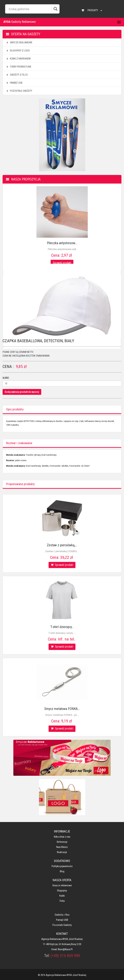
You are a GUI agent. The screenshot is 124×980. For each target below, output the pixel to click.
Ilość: (6, 378)
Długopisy (62, 891)
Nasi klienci (62, 847)
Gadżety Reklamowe (20, 22)
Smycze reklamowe (19, 42)
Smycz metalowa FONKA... (62, 709)
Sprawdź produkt (62, 263)
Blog (62, 871)
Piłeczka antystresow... (62, 243)
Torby (62, 901)
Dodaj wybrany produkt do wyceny (22, 392)
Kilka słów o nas (62, 837)
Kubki (62, 896)
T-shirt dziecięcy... (62, 627)
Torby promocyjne (19, 67)
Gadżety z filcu (17, 75)
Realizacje (62, 852)
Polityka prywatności (62, 866)
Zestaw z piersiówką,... (62, 545)
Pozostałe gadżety (19, 91)
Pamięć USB (14, 83)
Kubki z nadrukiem (18, 59)
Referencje (62, 842)
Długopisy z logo (18, 51)
